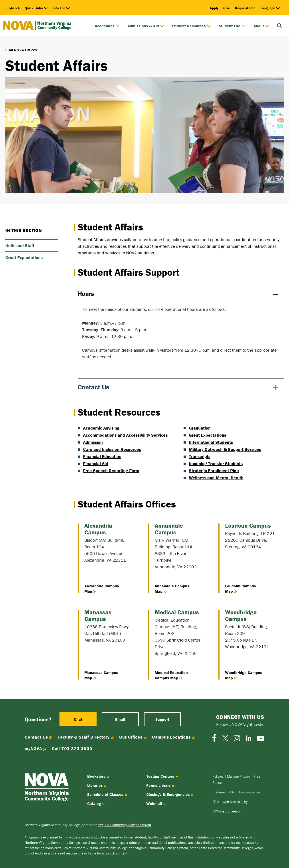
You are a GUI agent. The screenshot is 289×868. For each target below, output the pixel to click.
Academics (107, 26)
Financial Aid (96, 463)
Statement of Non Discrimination (236, 792)
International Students (211, 442)
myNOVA (13, 8)
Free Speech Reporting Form (111, 471)
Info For (61, 8)
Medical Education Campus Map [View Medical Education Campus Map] (171, 675)
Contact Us (93, 387)
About (261, 26)
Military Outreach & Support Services (225, 449)
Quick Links (36, 8)
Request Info (245, 8)
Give (227, 8)
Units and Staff (20, 245)
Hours (86, 294)
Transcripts (200, 456)
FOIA (216, 802)
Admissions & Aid (146, 26)
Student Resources (191, 26)
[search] (280, 25)
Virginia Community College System (125, 825)
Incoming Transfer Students (216, 463)
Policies (218, 777)
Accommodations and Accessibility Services (125, 435)
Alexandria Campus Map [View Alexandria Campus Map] (102, 589)
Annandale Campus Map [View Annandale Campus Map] (172, 589)
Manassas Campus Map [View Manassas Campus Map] (101, 675)
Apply (214, 8)
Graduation (200, 428)
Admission (93, 442)
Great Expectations (208, 435)
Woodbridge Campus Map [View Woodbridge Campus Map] (244, 675)
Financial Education (102, 456)
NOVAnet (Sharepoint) (229, 811)
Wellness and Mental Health (216, 478)
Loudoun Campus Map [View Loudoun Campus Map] (241, 589)
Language (270, 8)
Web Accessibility (235, 802)
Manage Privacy (239, 777)
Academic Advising (101, 428)
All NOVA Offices (23, 50)
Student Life (232, 26)
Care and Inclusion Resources (112, 449)
